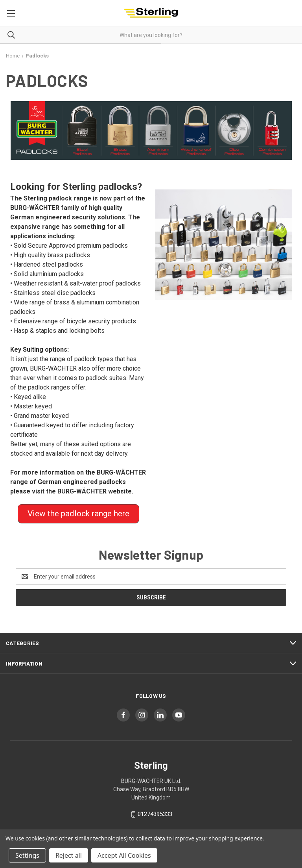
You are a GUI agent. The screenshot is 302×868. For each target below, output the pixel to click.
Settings (27, 855)
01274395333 (155, 814)
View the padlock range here (78, 514)
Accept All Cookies (124, 855)
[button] (151, 131)
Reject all (69, 855)
